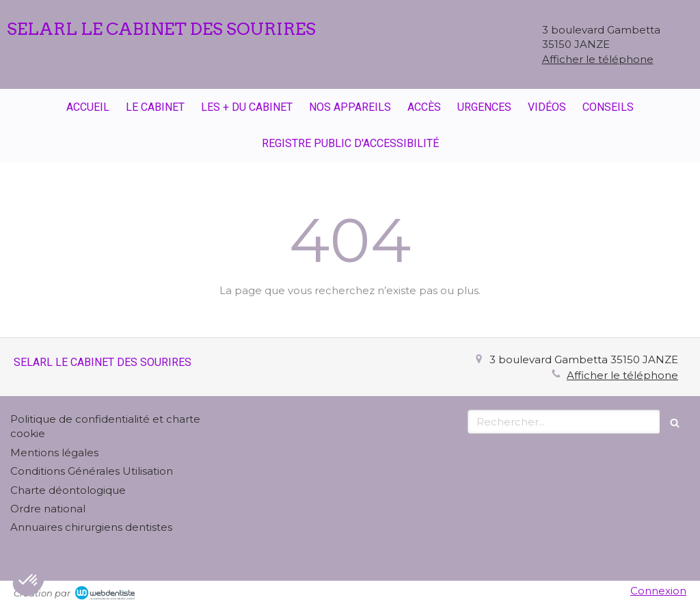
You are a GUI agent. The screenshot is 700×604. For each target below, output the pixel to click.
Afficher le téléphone (598, 59)
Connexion (658, 591)
